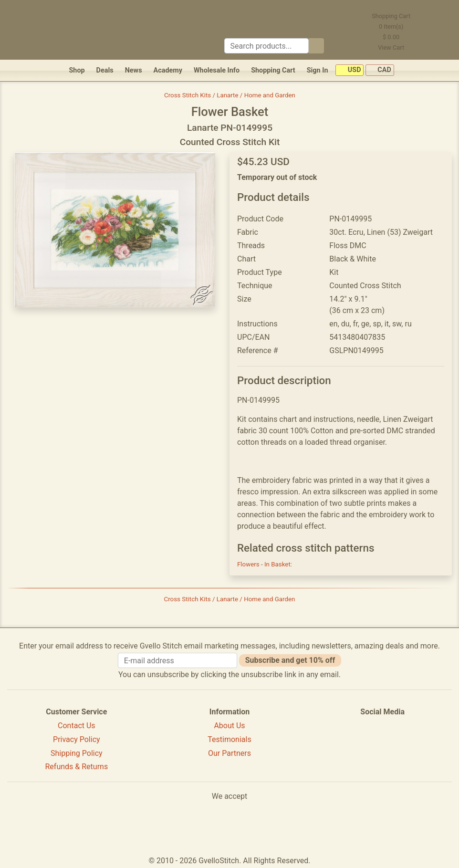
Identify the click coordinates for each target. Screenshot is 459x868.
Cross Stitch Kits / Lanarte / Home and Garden (230, 95)
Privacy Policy (77, 739)
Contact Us (77, 726)
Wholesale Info (217, 70)
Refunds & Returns (77, 767)
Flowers (249, 564)
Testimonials (229, 739)
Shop (77, 70)
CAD (380, 70)
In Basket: (278, 564)
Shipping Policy (77, 753)
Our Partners (229, 753)
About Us (229, 726)
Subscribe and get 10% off (290, 660)
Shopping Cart (273, 70)
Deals (105, 70)
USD (349, 70)
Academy (168, 70)
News (134, 70)
